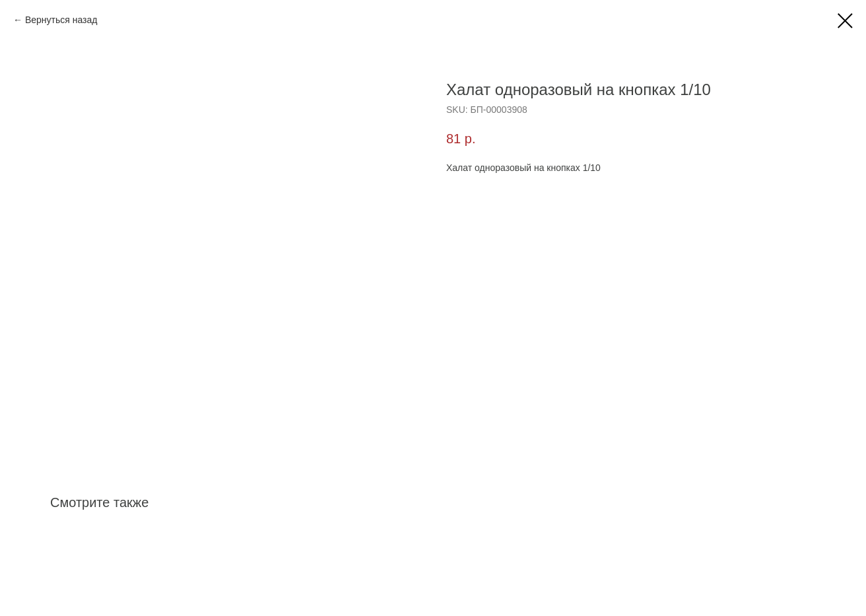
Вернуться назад (61, 20)
